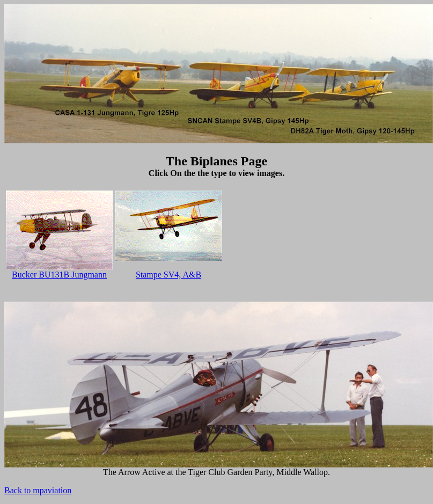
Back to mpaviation (38, 490)
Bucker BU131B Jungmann (59, 275)
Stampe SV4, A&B (168, 275)
